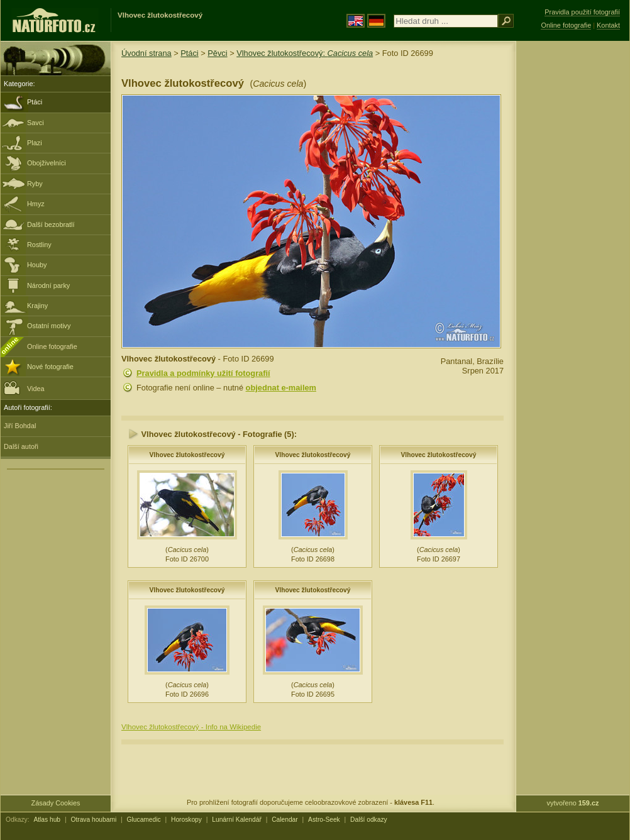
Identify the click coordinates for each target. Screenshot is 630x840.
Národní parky (48, 285)
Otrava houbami (93, 820)
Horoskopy (186, 820)
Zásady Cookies (56, 803)
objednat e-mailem (281, 388)
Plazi (35, 143)
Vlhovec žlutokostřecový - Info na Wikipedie (191, 727)
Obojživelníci (47, 163)
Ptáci (35, 102)
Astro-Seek (324, 820)
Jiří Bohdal (20, 426)
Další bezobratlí (51, 224)
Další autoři (21, 446)
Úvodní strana (146, 53)
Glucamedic (144, 820)
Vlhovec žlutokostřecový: (305, 53)
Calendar (285, 820)
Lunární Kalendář (237, 820)
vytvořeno (573, 803)
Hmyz (36, 204)
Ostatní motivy (49, 326)
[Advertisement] (573, 242)
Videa (24, 388)
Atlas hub (47, 820)
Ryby (35, 184)
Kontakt (608, 25)
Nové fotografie (50, 367)
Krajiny (37, 306)
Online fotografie (52, 346)
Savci (36, 123)
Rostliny (39, 245)
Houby (37, 265)
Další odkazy (369, 820)
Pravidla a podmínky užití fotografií (203, 373)
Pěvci (217, 53)
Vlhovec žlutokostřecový (187, 455)
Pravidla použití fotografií (582, 12)
